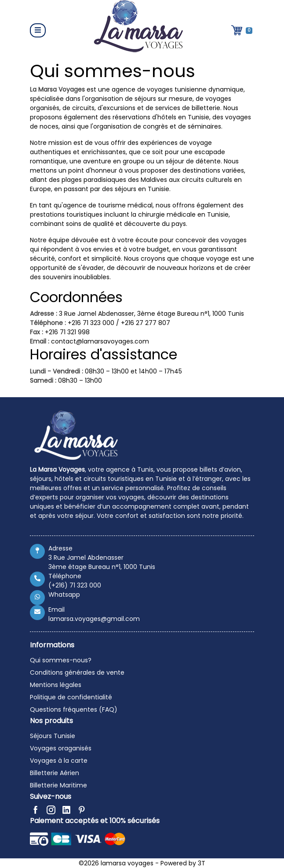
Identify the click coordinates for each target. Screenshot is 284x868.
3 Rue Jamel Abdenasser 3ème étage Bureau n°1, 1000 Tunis (102, 562)
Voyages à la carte (59, 761)
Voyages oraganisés (61, 748)
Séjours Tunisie (53, 736)
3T (202, 863)
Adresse (60, 548)
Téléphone (65, 576)
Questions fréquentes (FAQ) (74, 709)
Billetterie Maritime (58, 785)
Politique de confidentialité (71, 697)
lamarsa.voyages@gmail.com (94, 619)
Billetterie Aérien (55, 773)
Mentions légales (56, 685)
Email (56, 609)
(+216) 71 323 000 (75, 585)
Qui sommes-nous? (61, 660)
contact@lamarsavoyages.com (100, 341)
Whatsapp (64, 595)
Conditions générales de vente (77, 672)
